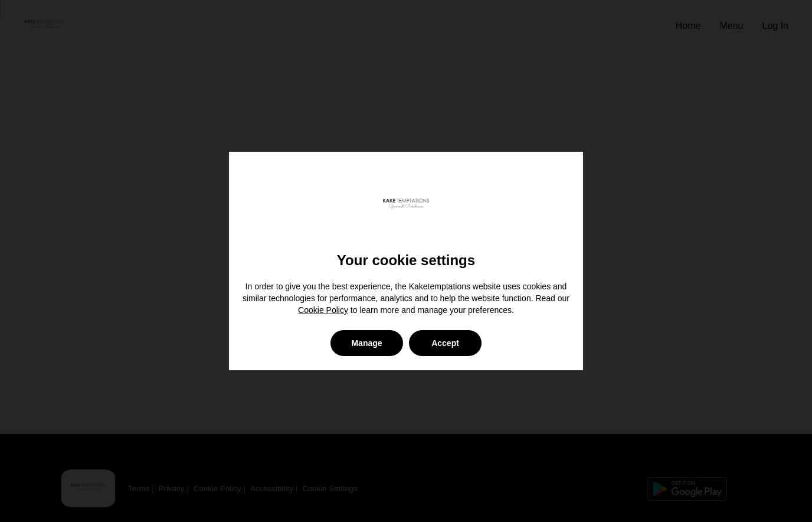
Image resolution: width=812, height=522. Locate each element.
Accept (445, 343)
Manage (366, 343)
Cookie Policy (323, 310)
